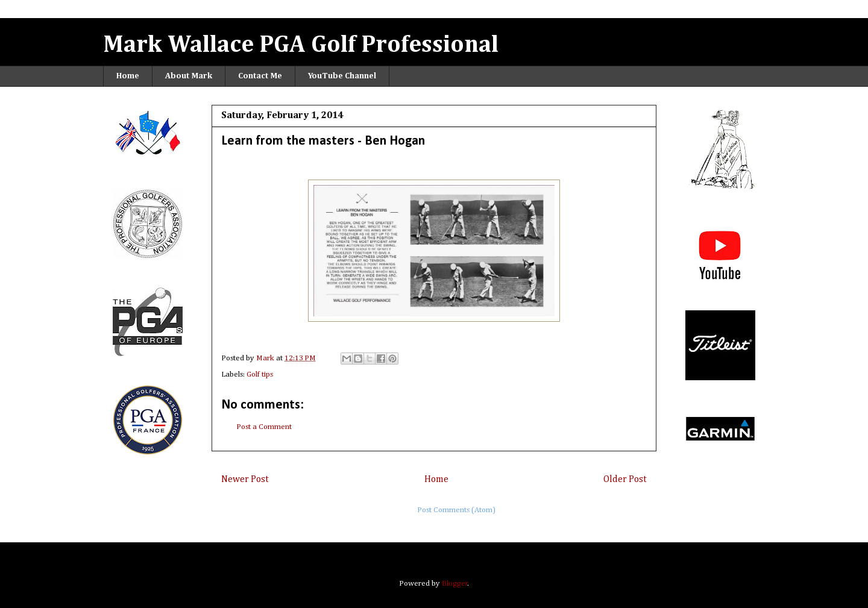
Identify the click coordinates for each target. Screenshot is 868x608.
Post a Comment (264, 427)
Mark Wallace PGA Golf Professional (301, 45)
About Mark (189, 76)
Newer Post (245, 479)
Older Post (625, 479)
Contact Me (260, 76)
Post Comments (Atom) (456, 510)
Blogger (455, 584)
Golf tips (260, 375)
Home (128, 76)
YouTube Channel (342, 76)
